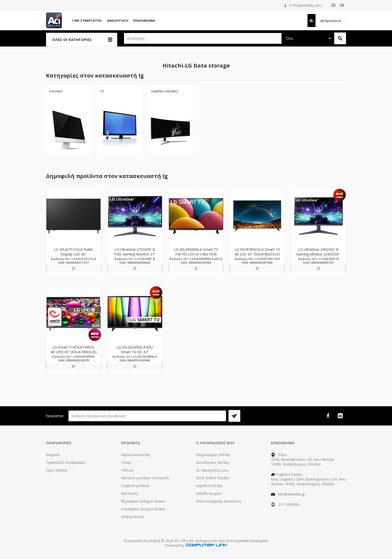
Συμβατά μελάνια (135, 486)
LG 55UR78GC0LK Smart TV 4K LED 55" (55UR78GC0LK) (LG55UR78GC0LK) (257, 254)
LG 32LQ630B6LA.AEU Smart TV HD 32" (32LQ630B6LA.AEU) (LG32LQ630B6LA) (135, 354)
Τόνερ (126, 462)
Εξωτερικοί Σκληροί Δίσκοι (143, 501)
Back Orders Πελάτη (212, 478)
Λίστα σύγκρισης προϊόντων (219, 501)
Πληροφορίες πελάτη (213, 455)
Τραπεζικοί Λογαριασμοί (66, 462)
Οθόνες (56, 91)
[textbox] (203, 38)
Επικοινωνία (144, 20)
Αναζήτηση (118, 20)
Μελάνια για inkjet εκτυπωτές (145, 478)
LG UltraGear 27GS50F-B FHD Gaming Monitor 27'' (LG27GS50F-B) (135, 254)
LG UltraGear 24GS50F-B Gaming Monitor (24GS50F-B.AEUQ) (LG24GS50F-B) (318, 254)
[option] (68, 123)
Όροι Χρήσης (56, 470)
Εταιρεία (53, 455)
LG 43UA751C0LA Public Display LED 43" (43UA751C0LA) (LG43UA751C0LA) (74, 256)
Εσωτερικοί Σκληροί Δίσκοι (143, 509)
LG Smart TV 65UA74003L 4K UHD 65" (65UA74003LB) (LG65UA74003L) (73, 352)
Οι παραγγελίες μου (212, 470)
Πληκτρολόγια (133, 517)
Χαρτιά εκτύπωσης (136, 455)
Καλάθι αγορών (209, 493)
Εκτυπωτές (130, 493)
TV (102, 91)
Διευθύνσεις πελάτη (212, 462)
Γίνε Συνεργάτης (87, 20)
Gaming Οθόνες (165, 91)
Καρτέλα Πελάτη (209, 486)
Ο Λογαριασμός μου (305, 5)
